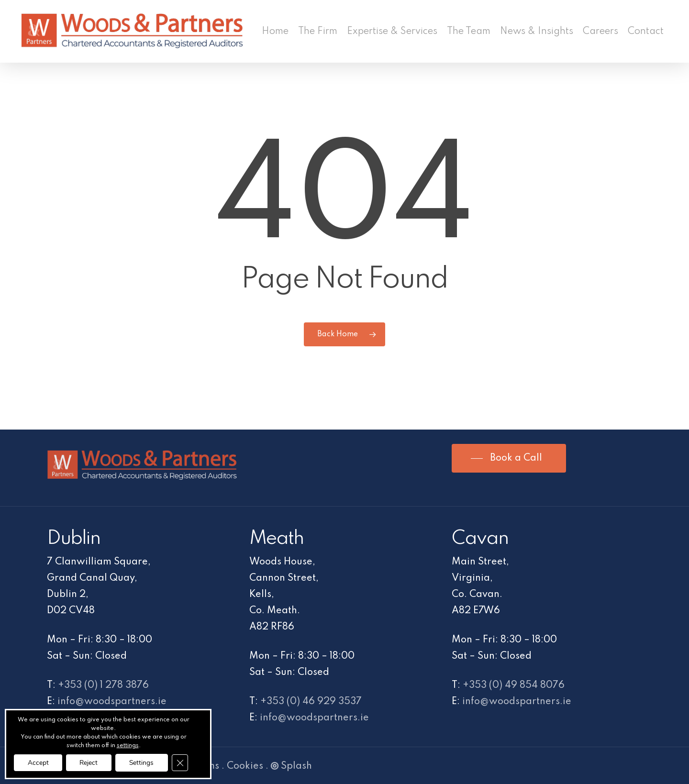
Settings (145, 762)
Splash (291, 766)
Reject (90, 762)
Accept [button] (38, 762)
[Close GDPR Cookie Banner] (185, 762)
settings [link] (130, 745)
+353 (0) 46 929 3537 (311, 702)
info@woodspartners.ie (112, 702)
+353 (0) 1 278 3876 (103, 685)
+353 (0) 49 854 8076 (514, 685)
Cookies (245, 766)
